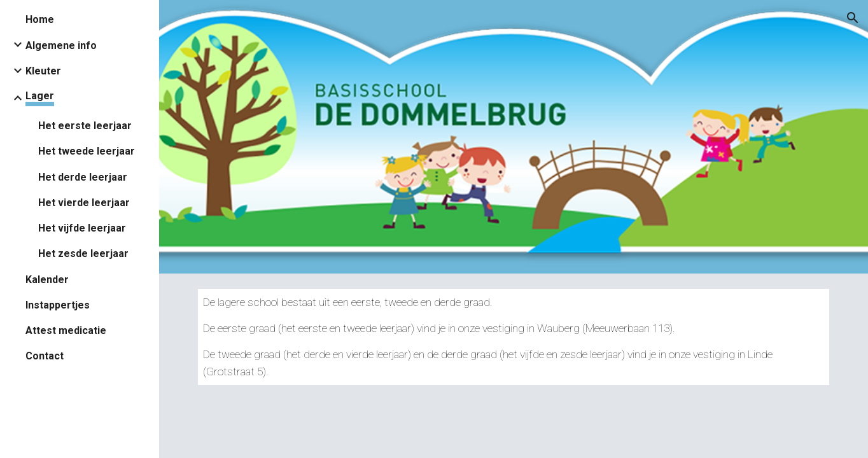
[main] (514, 337)
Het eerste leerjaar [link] (85, 126)
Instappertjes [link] (58, 305)
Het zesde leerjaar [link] (83, 253)
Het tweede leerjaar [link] (87, 151)
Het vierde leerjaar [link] (84, 203)
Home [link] (40, 19)
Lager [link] (40, 96)
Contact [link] (45, 356)
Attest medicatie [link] (66, 330)
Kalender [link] (47, 280)
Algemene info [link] (61, 45)
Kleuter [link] (43, 71)
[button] (853, 18)
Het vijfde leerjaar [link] (82, 228)
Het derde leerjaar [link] (83, 177)
